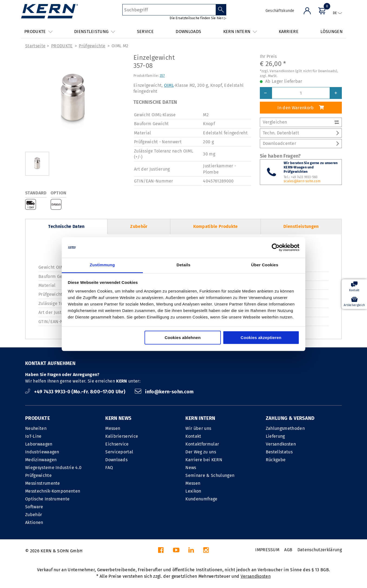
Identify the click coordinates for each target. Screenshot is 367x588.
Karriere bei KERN (204, 460)
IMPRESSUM (267, 550)
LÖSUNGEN (332, 31)
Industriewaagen (42, 452)
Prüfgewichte (92, 46)
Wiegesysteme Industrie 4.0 (53, 468)
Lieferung (275, 436)
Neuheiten (36, 428)
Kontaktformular (202, 444)
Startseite (35, 46)
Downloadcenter (301, 143)
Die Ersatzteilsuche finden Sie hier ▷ (198, 18)
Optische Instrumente (47, 499)
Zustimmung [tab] (102, 265)
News (191, 468)
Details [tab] (183, 265)
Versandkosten (281, 444)
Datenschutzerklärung (320, 550)
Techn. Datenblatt (301, 133)
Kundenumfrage (201, 499)
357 (162, 76)
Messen (113, 428)
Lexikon (193, 491)
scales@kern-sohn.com (302, 181)
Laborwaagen (39, 444)
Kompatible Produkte (216, 226)
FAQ (109, 468)
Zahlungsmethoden (285, 428)
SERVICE (145, 31)
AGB (288, 550)
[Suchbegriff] (169, 10)
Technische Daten (66, 226)
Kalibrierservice (122, 436)
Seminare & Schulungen (210, 475)
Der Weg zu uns (201, 452)
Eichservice (117, 444)
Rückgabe (276, 460)
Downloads (116, 460)
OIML (169, 85)
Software (34, 507)
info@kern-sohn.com (164, 392)
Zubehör (139, 226)
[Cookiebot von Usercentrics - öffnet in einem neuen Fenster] (276, 247)
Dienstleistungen (301, 226)
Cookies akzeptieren (261, 338)
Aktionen (34, 522)
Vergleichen (301, 122)
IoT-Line (33, 436)
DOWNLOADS (188, 31)
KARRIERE (289, 31)
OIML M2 (120, 46)
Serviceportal (119, 452)
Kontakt (193, 436)
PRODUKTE (62, 46)
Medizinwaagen (41, 460)
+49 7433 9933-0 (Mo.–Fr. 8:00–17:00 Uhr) (76, 392)
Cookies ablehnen (183, 338)
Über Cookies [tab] (265, 265)
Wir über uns (198, 428)
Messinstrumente (43, 483)
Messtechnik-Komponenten (53, 491)
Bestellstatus (279, 452)
